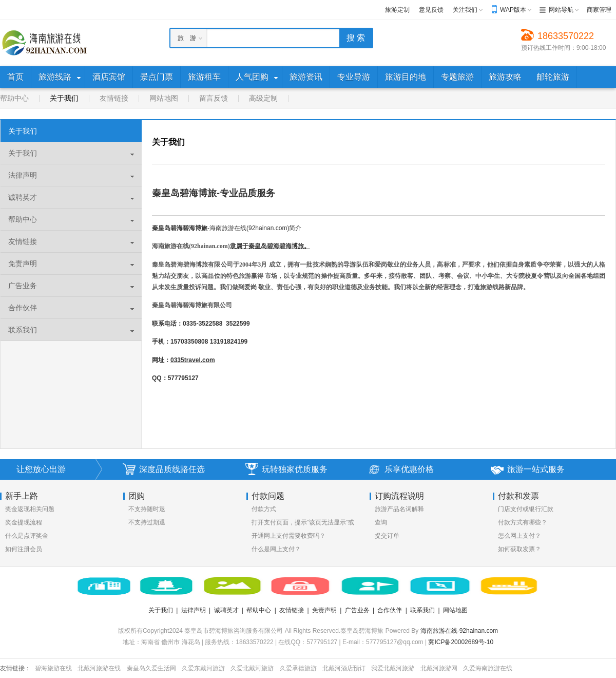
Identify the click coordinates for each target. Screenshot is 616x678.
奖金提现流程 (24, 522)
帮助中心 (14, 98)
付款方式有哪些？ (523, 522)
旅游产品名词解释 (399, 509)
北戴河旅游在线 (99, 668)
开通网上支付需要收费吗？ (288, 536)
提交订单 (387, 536)
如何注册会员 (24, 549)
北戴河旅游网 (439, 668)
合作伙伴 (23, 308)
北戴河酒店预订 (344, 668)
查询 (381, 522)
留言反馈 (214, 98)
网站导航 (561, 10)
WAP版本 (513, 10)
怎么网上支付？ (519, 536)
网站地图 (164, 98)
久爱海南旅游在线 (488, 668)
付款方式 (264, 509)
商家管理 (599, 10)
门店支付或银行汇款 (526, 509)
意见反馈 (431, 10)
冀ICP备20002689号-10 (461, 642)
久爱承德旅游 (298, 668)
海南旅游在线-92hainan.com (459, 631)
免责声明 (23, 263)
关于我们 (64, 98)
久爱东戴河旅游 (203, 668)
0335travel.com (193, 360)
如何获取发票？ (519, 549)
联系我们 (23, 330)
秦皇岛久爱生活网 (151, 668)
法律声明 (23, 175)
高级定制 (263, 98)
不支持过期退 (147, 522)
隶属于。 (270, 246)
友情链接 (114, 98)
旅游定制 (397, 10)
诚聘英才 (23, 197)
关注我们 (465, 10)
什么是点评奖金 (27, 536)
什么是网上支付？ (276, 549)
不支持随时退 (147, 509)
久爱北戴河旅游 (252, 668)
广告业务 (23, 286)
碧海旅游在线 (53, 668)
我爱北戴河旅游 (393, 668)
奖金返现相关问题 (30, 509)
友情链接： (15, 668)
